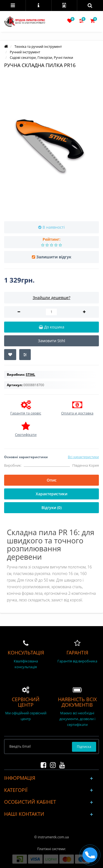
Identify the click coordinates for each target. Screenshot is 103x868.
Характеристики (51, 494)
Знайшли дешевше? (51, 298)
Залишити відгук (54, 257)
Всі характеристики (83, 457)
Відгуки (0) (51, 508)
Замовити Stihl (51, 341)
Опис (52, 480)
